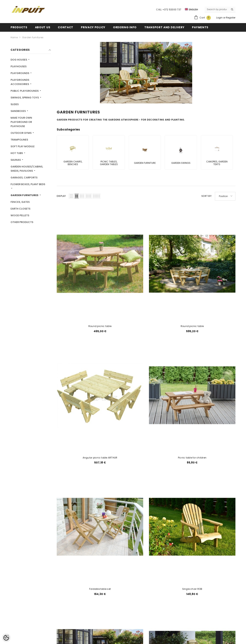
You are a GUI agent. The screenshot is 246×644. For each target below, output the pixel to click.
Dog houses (19, 60)
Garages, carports (24, 178)
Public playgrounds (25, 91)
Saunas (16, 160)
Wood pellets (20, 215)
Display (61, 196)
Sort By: (207, 196)
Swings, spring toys (25, 98)
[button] (71, 196)
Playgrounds (20, 73)
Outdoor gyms (21, 133)
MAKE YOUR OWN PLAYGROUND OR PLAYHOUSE (21, 122)
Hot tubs (17, 153)
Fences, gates (20, 202)
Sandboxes (18, 111)
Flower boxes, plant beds (28, 184)
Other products (22, 222)
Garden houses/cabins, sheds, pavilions (27, 169)
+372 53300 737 (172, 10)
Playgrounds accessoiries (20, 82)
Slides (15, 104)
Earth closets (20, 209)
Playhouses (19, 66)
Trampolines (19, 140)
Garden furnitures (33, 37)
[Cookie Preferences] (6, 638)
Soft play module (23, 146)
